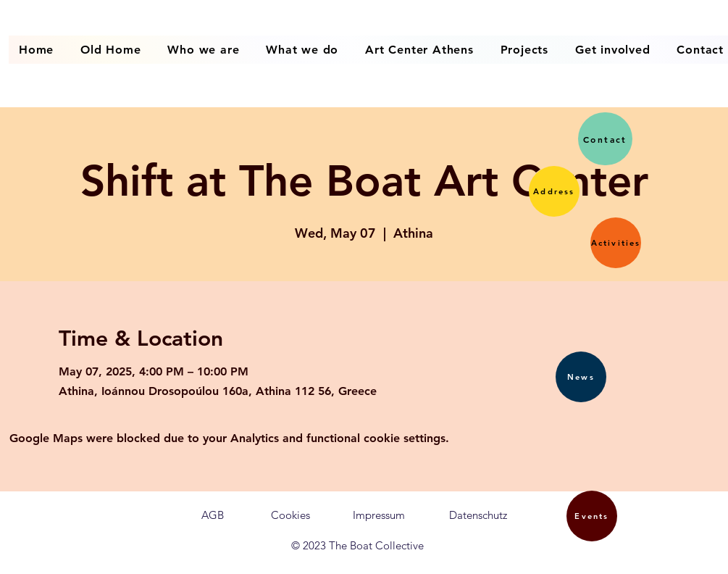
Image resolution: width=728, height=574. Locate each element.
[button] (554, 191)
